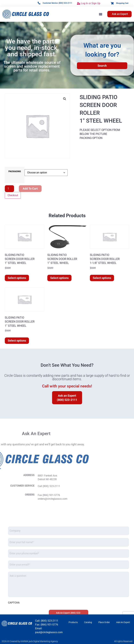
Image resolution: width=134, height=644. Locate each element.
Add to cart (30, 189)
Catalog (88, 622)
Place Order (104, 622)
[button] (100, 14)
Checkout (13, 195)
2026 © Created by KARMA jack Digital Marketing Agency (30, 641)
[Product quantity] (9, 189)
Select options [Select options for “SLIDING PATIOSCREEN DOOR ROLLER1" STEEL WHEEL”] (17, 278)
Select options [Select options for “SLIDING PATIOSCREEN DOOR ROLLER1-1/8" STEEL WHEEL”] (102, 278)
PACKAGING (15, 172)
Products (73, 622)
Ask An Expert (123, 622)
